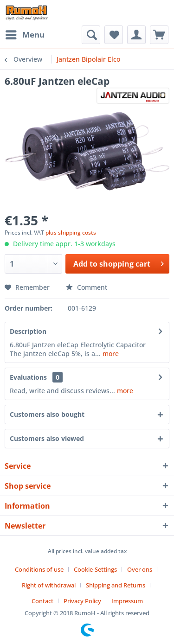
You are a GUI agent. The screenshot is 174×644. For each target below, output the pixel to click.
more (110, 354)
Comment (87, 287)
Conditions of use (39, 569)
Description (28, 331)
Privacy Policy (82, 601)
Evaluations (28, 377)
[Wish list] (114, 35)
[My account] (136, 35)
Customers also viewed (47, 438)
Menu (25, 34)
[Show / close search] (91, 35)
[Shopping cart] (159, 35)
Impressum (127, 601)
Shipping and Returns (116, 585)
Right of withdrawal (49, 585)
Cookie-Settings (95, 569)
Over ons (140, 569)
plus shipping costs (71, 233)
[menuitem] (25, 35)
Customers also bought (47, 414)
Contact (42, 601)
